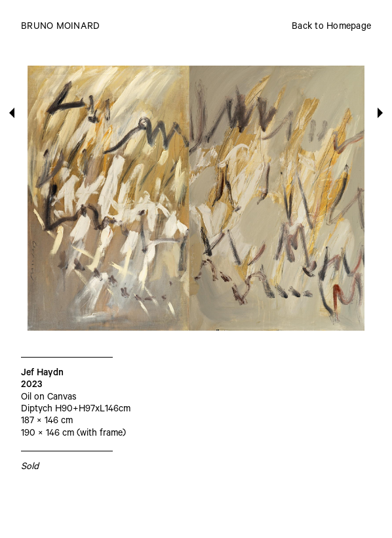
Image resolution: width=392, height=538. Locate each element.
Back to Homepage (331, 28)
